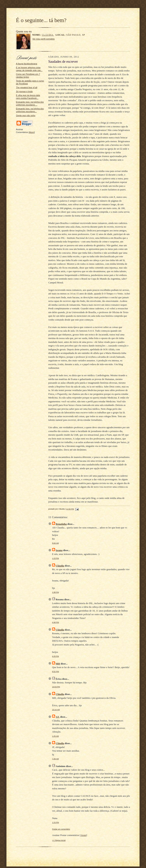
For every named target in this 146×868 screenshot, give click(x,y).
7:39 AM (55, 759)
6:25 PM (56, 656)
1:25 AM (55, 736)
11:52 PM (70, 509)
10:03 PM (56, 687)
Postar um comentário (61, 829)
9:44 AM (55, 543)
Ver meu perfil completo (43, 39)
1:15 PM (56, 822)
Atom (32, 132)
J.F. (58, 717)
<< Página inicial (59, 840)
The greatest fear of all (27, 87)
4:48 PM (56, 622)
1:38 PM (56, 592)
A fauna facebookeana (27, 64)
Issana (59, 550)
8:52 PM (56, 671)
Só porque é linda (24, 91)
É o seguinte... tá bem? (41, 20)
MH (58, 664)
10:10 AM (56, 710)
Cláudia (48, 35)
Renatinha (61, 524)
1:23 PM (56, 558)
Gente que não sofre (26, 115)
